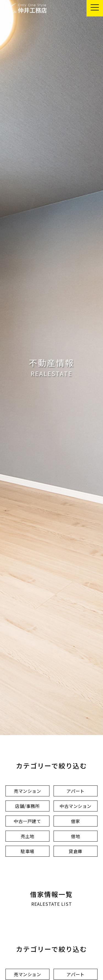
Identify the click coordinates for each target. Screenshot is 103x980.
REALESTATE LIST (52, 904)
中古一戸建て (27, 821)
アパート (76, 791)
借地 (75, 836)
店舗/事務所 (27, 806)
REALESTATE (52, 374)
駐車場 (27, 851)
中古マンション (76, 806)
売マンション (27, 791)
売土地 (27, 836)
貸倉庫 (76, 851)
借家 (75, 821)
